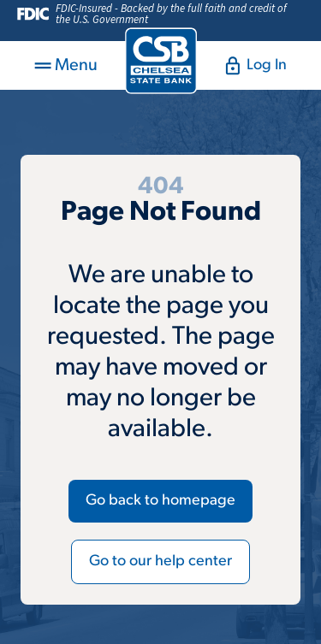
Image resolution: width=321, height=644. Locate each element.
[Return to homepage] (160, 61)
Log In (256, 66)
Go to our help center (160, 561)
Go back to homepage (160, 501)
